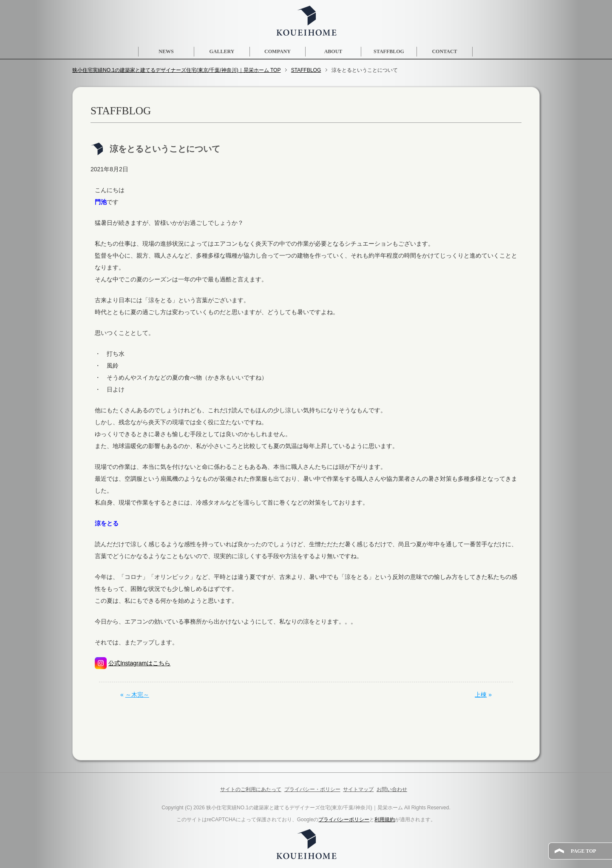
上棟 (481, 695)
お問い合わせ (392, 789)
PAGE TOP (584, 851)
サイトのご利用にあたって (251, 789)
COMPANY (278, 51)
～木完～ (137, 695)
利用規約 (385, 820)
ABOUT (333, 51)
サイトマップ (358, 789)
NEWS (166, 51)
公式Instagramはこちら (139, 663)
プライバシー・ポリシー (312, 789)
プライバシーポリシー (344, 820)
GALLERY (222, 51)
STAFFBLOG (389, 51)
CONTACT (444, 51)
